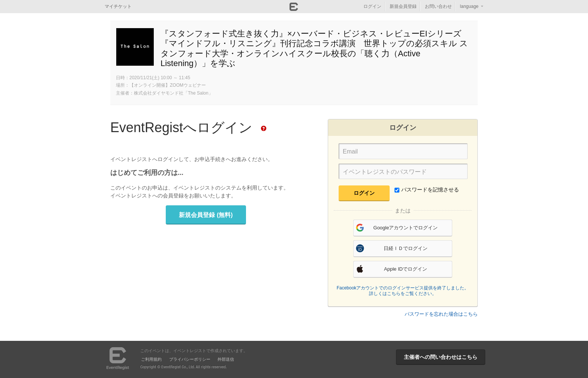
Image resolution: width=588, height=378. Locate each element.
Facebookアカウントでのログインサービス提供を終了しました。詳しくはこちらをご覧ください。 (403, 291)
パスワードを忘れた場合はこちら (441, 314)
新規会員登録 (403, 6)
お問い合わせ (438, 6)
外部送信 (226, 359)
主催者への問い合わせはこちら (441, 357)
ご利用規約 (151, 359)
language (469, 6)
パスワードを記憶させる (427, 190)
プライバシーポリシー (190, 359)
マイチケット (118, 6)
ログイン (372, 6)
